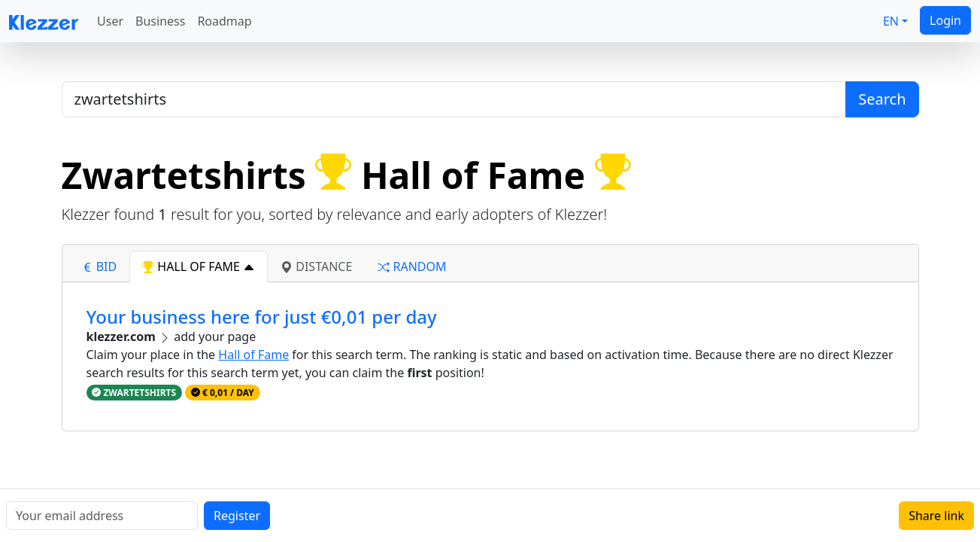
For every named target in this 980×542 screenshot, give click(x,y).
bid (99, 266)
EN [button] (891, 21)
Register (237, 516)
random (412, 266)
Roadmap (224, 21)
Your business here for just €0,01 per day (262, 317)
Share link (936, 516)
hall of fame (199, 266)
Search (882, 99)
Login (945, 20)
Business (160, 21)
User (110, 21)
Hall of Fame (253, 355)
